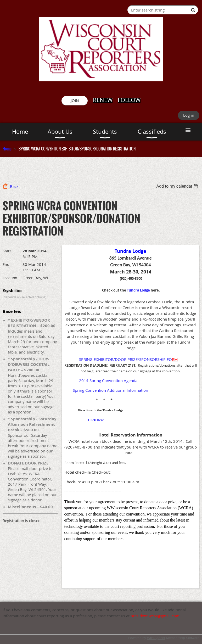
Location (10, 278)
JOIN (75, 100)
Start (7, 251)
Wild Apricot (156, 638)
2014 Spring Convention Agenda (108, 380)
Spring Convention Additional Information (110, 390)
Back (14, 186)
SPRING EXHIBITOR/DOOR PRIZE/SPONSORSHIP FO (125, 359)
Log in (189, 115)
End (6, 264)
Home (7, 149)
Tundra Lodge (138, 290)
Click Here (96, 420)
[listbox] (178, 186)
